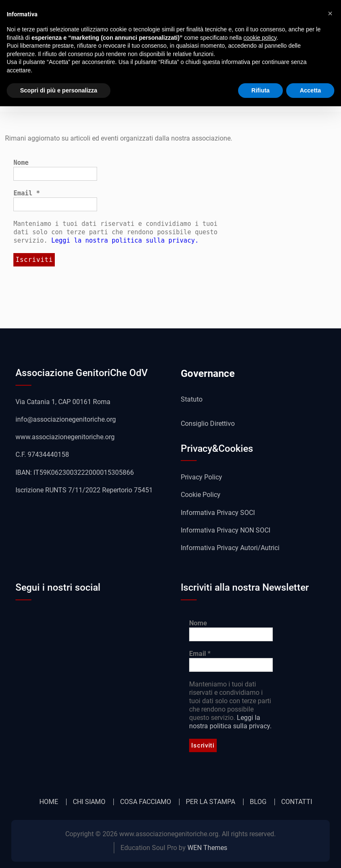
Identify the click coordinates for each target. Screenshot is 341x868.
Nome (21, 163)
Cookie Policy (201, 495)
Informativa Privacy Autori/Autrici (230, 548)
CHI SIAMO (89, 802)
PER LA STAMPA (210, 802)
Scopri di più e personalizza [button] (59, 90)
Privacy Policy (201, 477)
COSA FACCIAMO (146, 802)
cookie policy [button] (260, 38)
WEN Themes (207, 848)
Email (27, 193)
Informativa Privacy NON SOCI (226, 530)
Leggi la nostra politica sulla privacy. (125, 241)
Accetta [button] (310, 90)
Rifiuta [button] (261, 90)
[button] (330, 13)
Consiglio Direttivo (208, 424)
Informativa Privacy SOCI (218, 513)
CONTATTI (297, 802)
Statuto (192, 399)
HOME (49, 802)
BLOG (258, 802)
